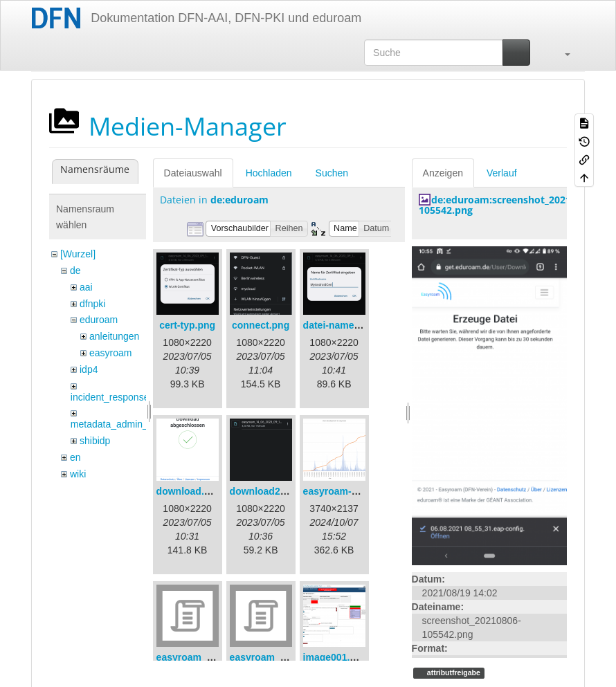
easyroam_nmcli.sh (275, 657)
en (75, 457)
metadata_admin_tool (117, 424)
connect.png (261, 325)
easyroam (110, 353)
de (75, 271)
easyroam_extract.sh (205, 657)
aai (86, 287)
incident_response (110, 397)
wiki (78, 474)
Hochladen (269, 173)
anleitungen (114, 336)
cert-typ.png (187, 325)
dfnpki (92, 304)
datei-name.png (339, 325)
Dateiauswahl (193, 173)
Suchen (332, 173)
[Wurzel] (78, 254)
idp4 (89, 369)
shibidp (95, 441)
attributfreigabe (453, 672)
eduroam (99, 320)
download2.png (265, 491)
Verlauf (502, 173)
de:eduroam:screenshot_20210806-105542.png (508, 205)
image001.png (335, 657)
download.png (189, 491)
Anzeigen (443, 173)
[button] (561, 53)
